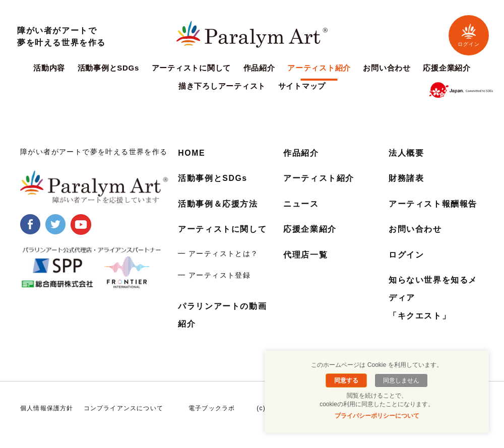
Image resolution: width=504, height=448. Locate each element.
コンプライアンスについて (123, 408)
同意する (347, 380)
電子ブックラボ (212, 408)
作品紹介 (259, 68)
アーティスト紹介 (319, 68)
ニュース (301, 203)
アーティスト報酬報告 (433, 203)
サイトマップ (302, 86)
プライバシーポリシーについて (377, 416)
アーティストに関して (192, 68)
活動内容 (49, 68)
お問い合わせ (387, 68)
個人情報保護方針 (47, 408)
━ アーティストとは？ (218, 253)
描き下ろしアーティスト (222, 86)
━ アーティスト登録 (214, 275)
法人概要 (406, 153)
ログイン (469, 35)
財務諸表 (406, 178)
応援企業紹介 (447, 68)
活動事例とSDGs (109, 68)
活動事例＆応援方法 (218, 203)
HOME (192, 153)
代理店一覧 (305, 254)
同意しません (401, 380)
